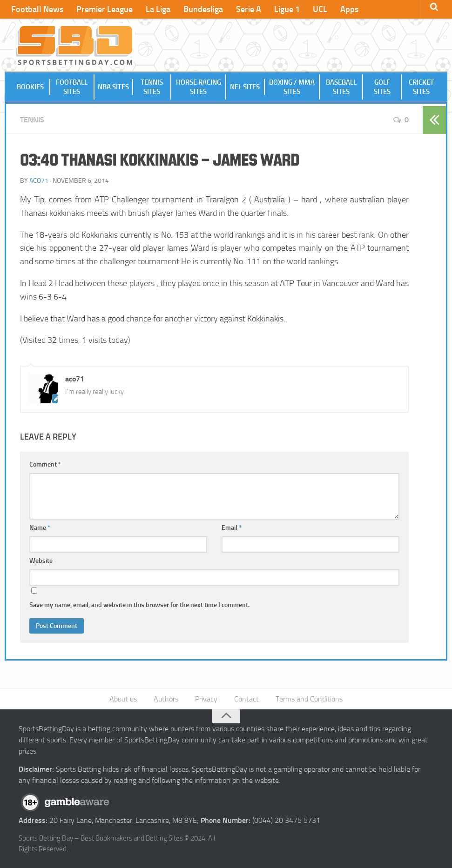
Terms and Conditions (309, 699)
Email (232, 528)
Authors (166, 699)
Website (41, 561)
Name (40, 528)
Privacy (206, 699)
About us (123, 699)
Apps (349, 9)
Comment (45, 464)
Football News (37, 9)
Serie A (249, 9)
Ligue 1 (287, 9)
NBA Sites (113, 87)
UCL (320, 9)
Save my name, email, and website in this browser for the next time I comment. (139, 605)
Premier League (105, 9)
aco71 (39, 181)
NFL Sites (245, 87)
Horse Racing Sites (199, 87)
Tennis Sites (152, 87)
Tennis (32, 120)
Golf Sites (382, 87)
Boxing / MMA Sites (292, 87)
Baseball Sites (341, 87)
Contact (246, 699)
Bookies (30, 87)
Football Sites (72, 87)
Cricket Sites (421, 87)
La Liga (158, 9)
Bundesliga (203, 9)
